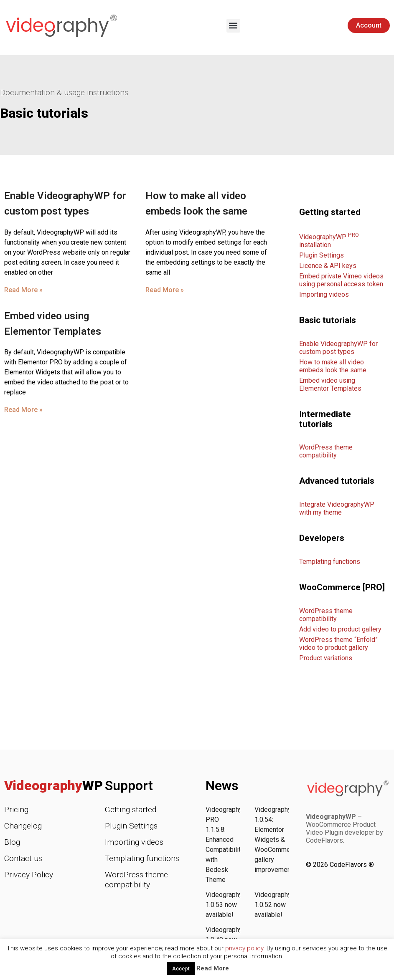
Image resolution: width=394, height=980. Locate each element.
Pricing (16, 810)
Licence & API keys (328, 266)
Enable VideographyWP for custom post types (338, 348)
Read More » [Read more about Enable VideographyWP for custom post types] (23, 290)
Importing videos (324, 294)
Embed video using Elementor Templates (330, 384)
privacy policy (244, 948)
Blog (12, 842)
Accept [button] (181, 969)
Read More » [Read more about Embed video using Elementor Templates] (23, 410)
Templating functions (330, 562)
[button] (233, 26)
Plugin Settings (322, 255)
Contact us (23, 858)
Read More (213, 968)
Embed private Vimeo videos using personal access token (341, 280)
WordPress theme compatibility (326, 451)
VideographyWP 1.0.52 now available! (278, 905)
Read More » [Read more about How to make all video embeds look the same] (165, 290)
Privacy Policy (29, 875)
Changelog (23, 826)
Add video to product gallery (340, 629)
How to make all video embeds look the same (333, 366)
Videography (53, 786)
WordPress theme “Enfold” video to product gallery (338, 644)
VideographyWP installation (329, 241)
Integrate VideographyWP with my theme (337, 508)
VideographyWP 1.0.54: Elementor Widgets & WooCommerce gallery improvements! (278, 840)
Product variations (326, 658)
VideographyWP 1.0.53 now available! (229, 905)
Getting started (131, 810)
